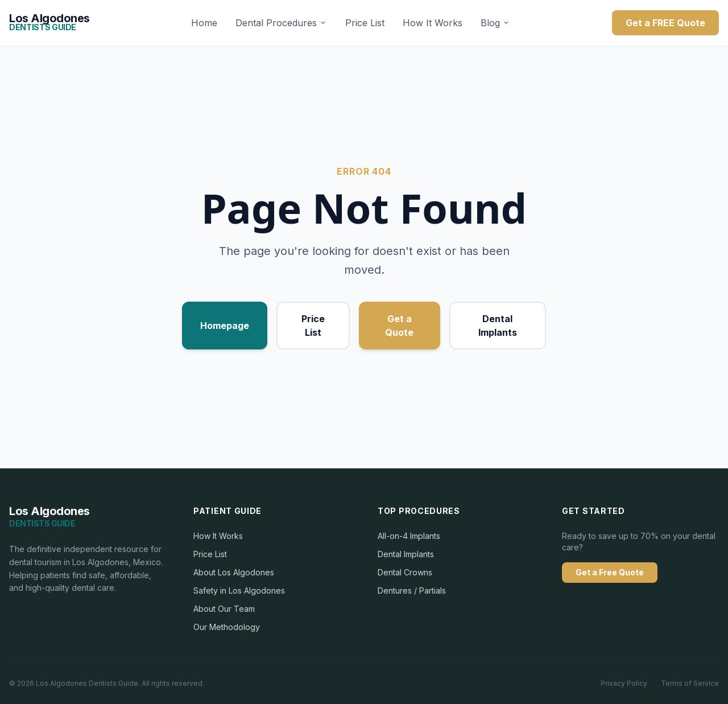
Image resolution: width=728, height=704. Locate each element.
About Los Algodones (234, 572)
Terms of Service (690, 683)
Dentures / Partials (412, 590)
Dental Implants (498, 326)
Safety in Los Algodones (239, 590)
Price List (365, 23)
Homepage (225, 326)
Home (204, 23)
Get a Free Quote (610, 572)
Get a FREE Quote (665, 23)
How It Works (433, 23)
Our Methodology (227, 627)
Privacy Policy (624, 683)
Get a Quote (399, 326)
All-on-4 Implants (409, 536)
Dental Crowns (405, 572)
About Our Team (224, 609)
